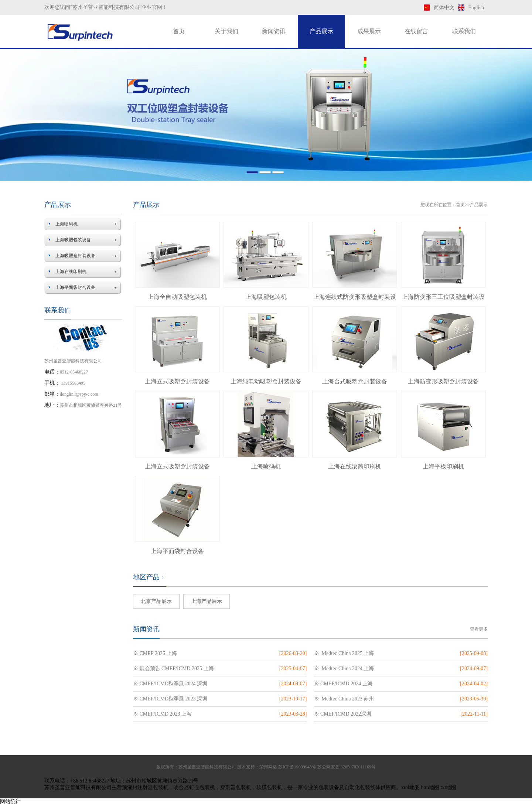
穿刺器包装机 (236, 787)
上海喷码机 (66, 224)
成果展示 (369, 31)
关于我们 (226, 31)
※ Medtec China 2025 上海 (344, 653)
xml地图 (410, 787)
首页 (179, 31)
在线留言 (416, 31)
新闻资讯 (274, 31)
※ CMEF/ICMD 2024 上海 (343, 684)
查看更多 (479, 629)
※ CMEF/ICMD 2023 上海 (162, 714)
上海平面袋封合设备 (75, 287)
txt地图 (449, 787)
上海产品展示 (207, 601)
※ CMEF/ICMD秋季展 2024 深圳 (170, 684)
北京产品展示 (156, 601)
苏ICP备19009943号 (297, 767)
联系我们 (464, 31)
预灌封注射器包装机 (145, 787)
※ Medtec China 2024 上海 (344, 668)
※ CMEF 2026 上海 (155, 653)
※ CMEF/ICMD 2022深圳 (343, 714)
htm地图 (430, 787)
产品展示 (321, 31)
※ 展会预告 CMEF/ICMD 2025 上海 (173, 668)
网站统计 (10, 801)
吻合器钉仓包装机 (194, 787)
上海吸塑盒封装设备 (75, 256)
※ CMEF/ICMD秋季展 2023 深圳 (170, 699)
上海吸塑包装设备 (73, 240)
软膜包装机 (269, 787)
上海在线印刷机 (71, 272)
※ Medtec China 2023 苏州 (344, 699)
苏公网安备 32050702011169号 (347, 767)
